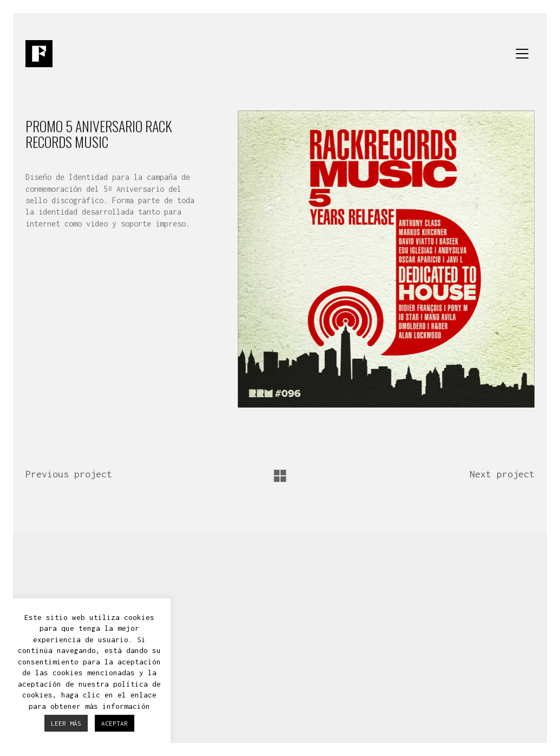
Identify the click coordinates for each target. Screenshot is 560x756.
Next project (502, 474)
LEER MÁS (66, 723)
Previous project (69, 474)
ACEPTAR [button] (115, 723)
